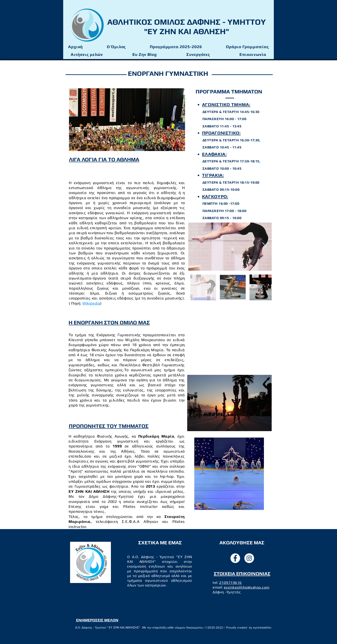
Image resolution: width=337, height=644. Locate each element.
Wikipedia (91, 303)
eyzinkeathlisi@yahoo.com (247, 587)
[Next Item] (264, 246)
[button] (176, 47)
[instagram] (249, 558)
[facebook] (235, 558)
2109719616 (231, 583)
